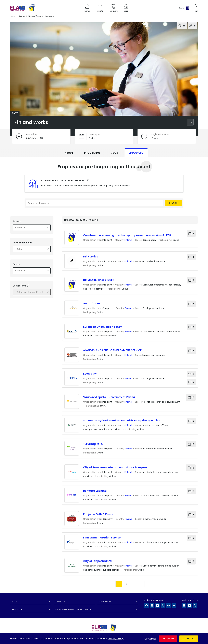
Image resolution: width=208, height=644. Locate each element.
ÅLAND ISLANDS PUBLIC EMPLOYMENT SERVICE (112, 350)
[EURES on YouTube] (168, 606)
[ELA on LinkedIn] (190, 606)
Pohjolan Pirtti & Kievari (99, 514)
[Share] (190, 122)
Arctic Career (92, 303)
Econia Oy (90, 374)
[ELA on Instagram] (184, 606)
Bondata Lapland (95, 491)
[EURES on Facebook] (146, 606)
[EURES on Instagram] (152, 606)
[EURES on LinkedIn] (157, 606)
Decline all (168, 639)
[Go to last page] (141, 584)
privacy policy (116, 639)
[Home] (23, 8)
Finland (128, 240)
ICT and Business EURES (99, 280)
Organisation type (23, 243)
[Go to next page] (134, 584)
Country (17, 221)
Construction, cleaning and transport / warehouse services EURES (127, 235)
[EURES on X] (163, 606)
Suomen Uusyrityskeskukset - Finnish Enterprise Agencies (122, 420)
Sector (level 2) (21, 286)
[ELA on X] (195, 606)
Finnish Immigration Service (102, 538)
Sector (16, 264)
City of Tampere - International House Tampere (115, 467)
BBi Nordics (91, 257)
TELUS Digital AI (93, 444)
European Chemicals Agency (103, 327)
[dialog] (104, 639)
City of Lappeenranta (97, 561)
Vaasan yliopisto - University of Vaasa (109, 397)
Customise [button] (150, 639)
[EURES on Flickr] (174, 606)
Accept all (189, 639)
